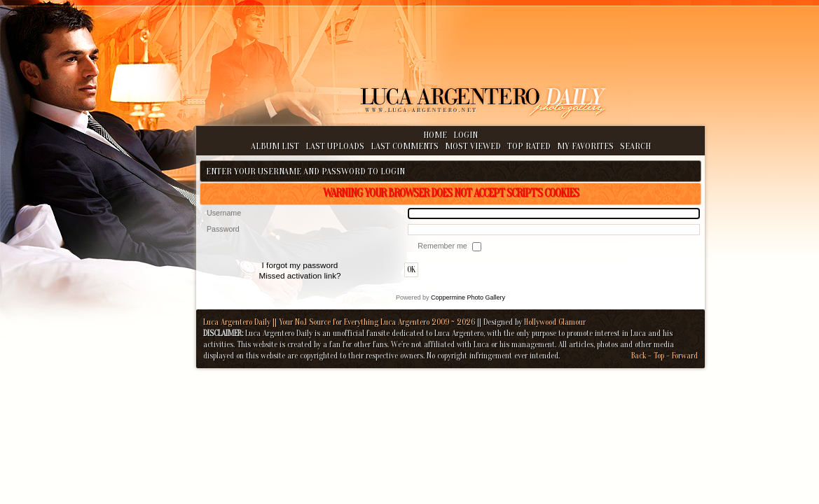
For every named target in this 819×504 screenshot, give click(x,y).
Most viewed (473, 146)
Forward (685, 356)
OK (411, 270)
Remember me (443, 246)
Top (659, 356)
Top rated (529, 146)
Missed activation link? (300, 275)
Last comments (405, 146)
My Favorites (585, 146)
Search (635, 146)
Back (639, 356)
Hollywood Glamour (555, 322)
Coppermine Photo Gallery (468, 297)
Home (435, 135)
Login (466, 135)
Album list (275, 146)
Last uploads (335, 146)
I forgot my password (300, 265)
